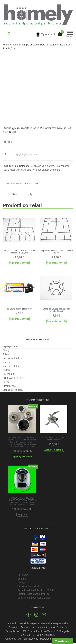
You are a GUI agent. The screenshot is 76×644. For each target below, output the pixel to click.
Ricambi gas (9, 386)
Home (6, 45)
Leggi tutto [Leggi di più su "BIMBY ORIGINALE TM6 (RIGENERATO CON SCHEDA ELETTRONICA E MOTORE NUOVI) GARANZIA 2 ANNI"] (22, 515)
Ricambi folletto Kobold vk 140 (33, 594)
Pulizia (6, 382)
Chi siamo (23, 575)
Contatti (22, 579)
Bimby (6, 350)
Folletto (6, 354)
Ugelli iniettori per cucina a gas (34, 598)
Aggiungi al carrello (27, 154)
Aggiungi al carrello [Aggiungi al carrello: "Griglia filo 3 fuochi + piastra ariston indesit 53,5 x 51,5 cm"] (20, 263)
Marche (7, 362)
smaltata (56, 170)
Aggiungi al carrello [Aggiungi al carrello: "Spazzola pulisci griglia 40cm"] (20, 319)
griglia (27, 170)
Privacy (21, 583)
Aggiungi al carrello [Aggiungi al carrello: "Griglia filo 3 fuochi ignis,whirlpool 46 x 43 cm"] (56, 263)
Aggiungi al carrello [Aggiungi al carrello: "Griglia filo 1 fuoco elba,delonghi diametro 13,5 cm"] (56, 321)
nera (34, 170)
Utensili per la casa (13, 390)
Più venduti (8, 374)
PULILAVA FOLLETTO (14, 378)
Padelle (7, 370)
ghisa (20, 170)
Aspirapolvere (10, 346)
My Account (45, 34)
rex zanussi (44, 170)
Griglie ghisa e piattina (43, 166)
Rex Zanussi (62, 166)
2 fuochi (12, 170)
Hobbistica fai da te (13, 358)
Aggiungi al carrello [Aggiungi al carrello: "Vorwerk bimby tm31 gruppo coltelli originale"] (54, 450)
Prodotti (16, 45)
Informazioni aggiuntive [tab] (22, 184)
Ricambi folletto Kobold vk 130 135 (36, 590)
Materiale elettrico (12, 366)
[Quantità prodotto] (7, 154)
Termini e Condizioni (28, 586)
